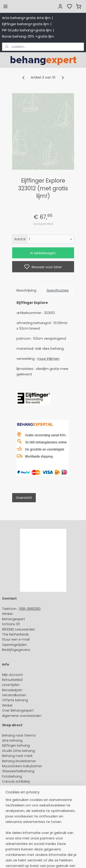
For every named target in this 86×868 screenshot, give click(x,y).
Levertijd (9, 685)
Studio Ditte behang (18, 751)
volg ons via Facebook (27, 822)
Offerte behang (15, 700)
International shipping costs (25, 811)
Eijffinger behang (16, 745)
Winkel (7, 705)
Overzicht (24, 498)
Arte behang (12, 740)
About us (9, 801)
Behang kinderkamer (19, 761)
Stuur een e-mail (16, 639)
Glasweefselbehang (18, 771)
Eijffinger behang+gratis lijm (26, 24)
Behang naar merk (17, 756)
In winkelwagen (43, 253)
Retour (7, 680)
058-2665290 (30, 609)
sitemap (40, 860)
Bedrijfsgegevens (16, 650)
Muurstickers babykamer (22, 766)
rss (50, 860)
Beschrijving (26, 290)
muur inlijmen (48, 359)
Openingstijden (14, 645)
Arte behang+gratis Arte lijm (26, 18)
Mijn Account (12, 675)
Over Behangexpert (18, 710)
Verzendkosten (14, 695)
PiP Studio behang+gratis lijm (27, 30)
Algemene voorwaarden (22, 716)
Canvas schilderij (16, 781)
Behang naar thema (19, 735)
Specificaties (58, 290)
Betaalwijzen (12, 690)
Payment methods (17, 806)
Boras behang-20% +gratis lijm (28, 36)
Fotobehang (12, 776)
